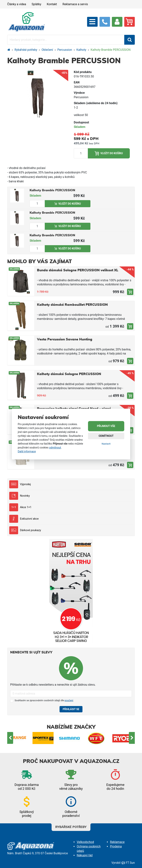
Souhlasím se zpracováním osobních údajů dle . (44, 700)
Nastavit (106, 444)
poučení (69, 700)
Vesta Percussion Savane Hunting (65, 339)
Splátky (36, 4)
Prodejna (116, 846)
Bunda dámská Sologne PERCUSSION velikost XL (78, 270)
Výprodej (20, 484)
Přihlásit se (71, 709)
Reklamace (117, 842)
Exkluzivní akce (24, 519)
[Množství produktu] (81, 153)
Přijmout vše (106, 426)
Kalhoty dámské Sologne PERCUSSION (69, 374)
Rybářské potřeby (26, 50)
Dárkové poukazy (25, 530)
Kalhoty (81, 50)
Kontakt (52, 4)
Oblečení (47, 50)
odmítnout (55, 448)
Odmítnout (106, 436)
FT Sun (128, 863)
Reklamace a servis (75, 4)
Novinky (20, 496)
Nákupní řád (85, 855)
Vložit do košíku (109, 153)
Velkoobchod (85, 842)
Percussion (65, 50)
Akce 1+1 (20, 507)
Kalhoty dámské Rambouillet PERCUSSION (72, 305)
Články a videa (17, 4)
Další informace (27, 451)
